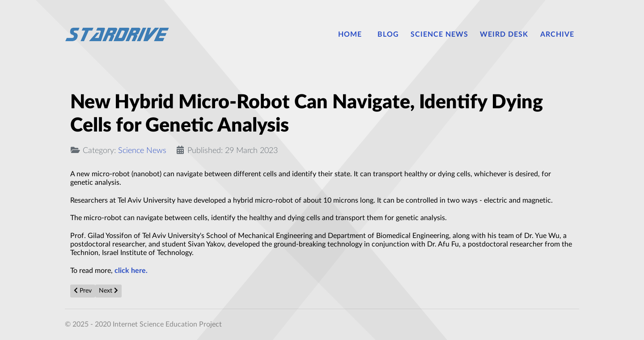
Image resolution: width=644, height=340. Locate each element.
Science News (142, 151)
